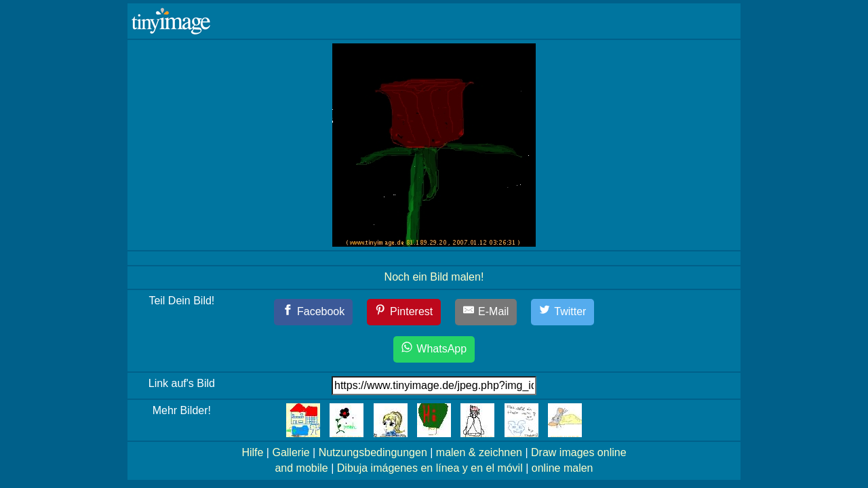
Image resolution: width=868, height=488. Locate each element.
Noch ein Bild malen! (434, 277)
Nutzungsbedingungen (373, 452)
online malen (563, 468)
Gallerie (291, 452)
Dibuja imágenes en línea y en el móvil (430, 468)
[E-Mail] (486, 312)
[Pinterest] (404, 312)
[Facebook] (314, 312)
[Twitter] (563, 312)
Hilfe (252, 452)
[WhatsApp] (434, 349)
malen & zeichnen (479, 452)
